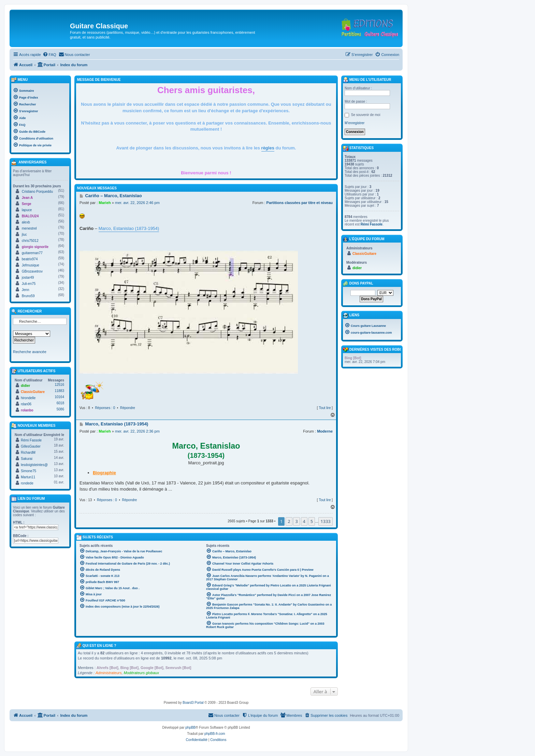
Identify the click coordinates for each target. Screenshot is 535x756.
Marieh (105, 203)
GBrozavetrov (32, 271)
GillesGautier (31, 446)
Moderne (325, 431)
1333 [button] (326, 521)
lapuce (27, 210)
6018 (60, 403)
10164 (59, 397)
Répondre (128, 408)
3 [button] (296, 521)
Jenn (26, 290)
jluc (24, 235)
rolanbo (27, 410)
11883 (59, 391)
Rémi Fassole (31, 440)
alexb (26, 222)
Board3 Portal (193, 703)
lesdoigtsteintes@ (34, 465)
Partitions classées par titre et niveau (300, 203)
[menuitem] (49, 55)
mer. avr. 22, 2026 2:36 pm (137, 431)
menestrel (29, 228)
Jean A (27, 198)
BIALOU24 (30, 216)
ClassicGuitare (33, 392)
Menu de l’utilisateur (367, 80)
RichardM (28, 453)
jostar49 (28, 278)
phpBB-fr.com (215, 734)
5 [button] (312, 521)
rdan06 (26, 404)
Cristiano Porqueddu (37, 192)
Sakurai (27, 459)
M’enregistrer (355, 123)
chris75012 (30, 241)
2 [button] (289, 521)
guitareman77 (32, 253)
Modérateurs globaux (141, 673)
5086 (60, 409)
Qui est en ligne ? (99, 646)
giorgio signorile (35, 247)
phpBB (190, 728)
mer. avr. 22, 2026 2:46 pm (137, 203)
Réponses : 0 (105, 408)
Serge (27, 204)
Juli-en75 (29, 284)
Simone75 (28, 471)
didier (25, 386)
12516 (59, 385)
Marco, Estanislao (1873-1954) (129, 228)
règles (268, 148)
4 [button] (304, 521)
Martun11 (28, 477)
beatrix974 (30, 259)
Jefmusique (31, 265)
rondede (27, 483)
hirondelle (28, 398)
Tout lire (325, 408)
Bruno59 (28, 296)
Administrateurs (109, 673)
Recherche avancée (30, 352)
